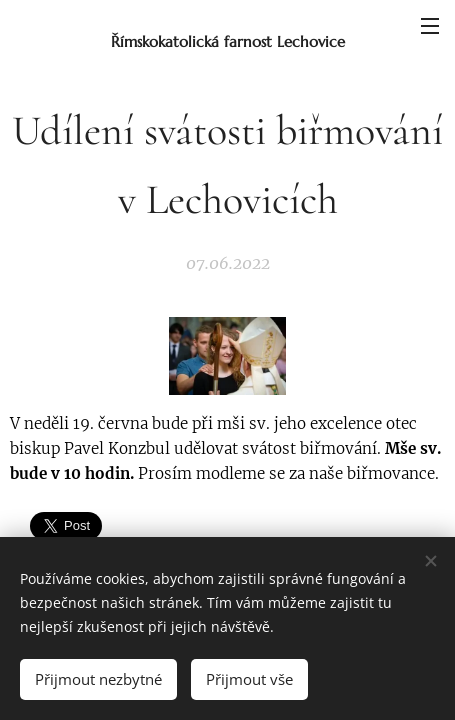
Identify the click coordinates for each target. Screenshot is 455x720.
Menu (430, 26)
